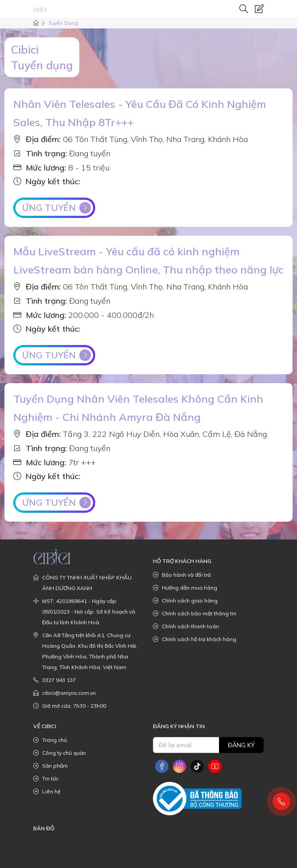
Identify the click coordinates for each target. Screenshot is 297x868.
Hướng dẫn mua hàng (185, 588)
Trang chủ (50, 740)
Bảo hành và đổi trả (182, 575)
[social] (162, 766)
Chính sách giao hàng (185, 601)
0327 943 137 (55, 680)
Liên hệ (47, 792)
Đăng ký (241, 745)
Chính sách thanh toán (186, 626)
